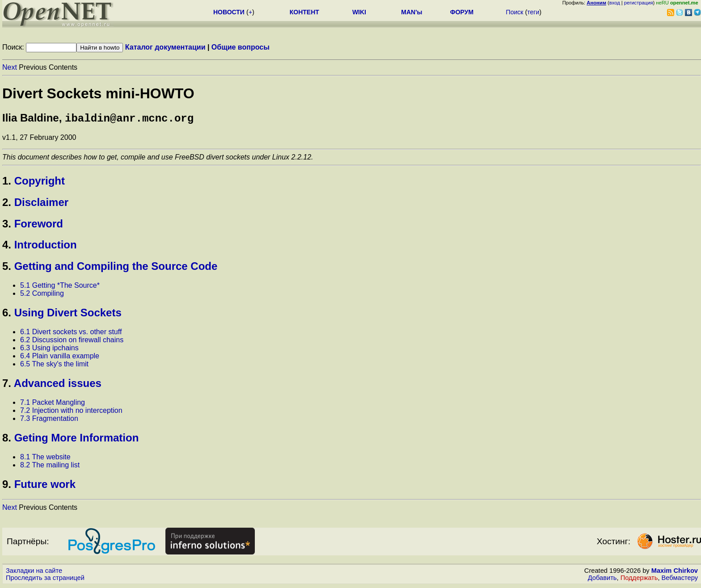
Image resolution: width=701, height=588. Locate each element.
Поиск (515, 12)
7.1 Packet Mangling (53, 404)
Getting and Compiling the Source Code (116, 268)
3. (7, 225)
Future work (45, 486)
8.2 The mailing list (50, 467)
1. (7, 183)
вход (615, 3)
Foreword (39, 225)
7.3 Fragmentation (49, 420)
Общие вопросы (241, 47)
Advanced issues (58, 385)
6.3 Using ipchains (49, 350)
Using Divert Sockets (68, 314)
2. (7, 204)
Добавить (602, 580)
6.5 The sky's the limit (54, 366)
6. (7, 314)
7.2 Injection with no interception (71, 412)
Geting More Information (77, 439)
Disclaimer (41, 204)
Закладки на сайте (34, 572)
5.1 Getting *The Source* (60, 287)
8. (7, 439)
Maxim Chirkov (675, 572)
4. (7, 246)
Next (10, 67)
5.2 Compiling (42, 295)
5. (7, 268)
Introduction (46, 246)
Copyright (40, 183)
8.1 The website (45, 459)
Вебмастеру (680, 580)
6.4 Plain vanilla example (60, 358)
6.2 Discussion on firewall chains (72, 342)
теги (533, 12)
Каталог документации (165, 47)
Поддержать (639, 580)
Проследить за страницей (45, 580)
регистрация (639, 3)
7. (7, 385)
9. (7, 486)
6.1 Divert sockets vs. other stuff (71, 334)
